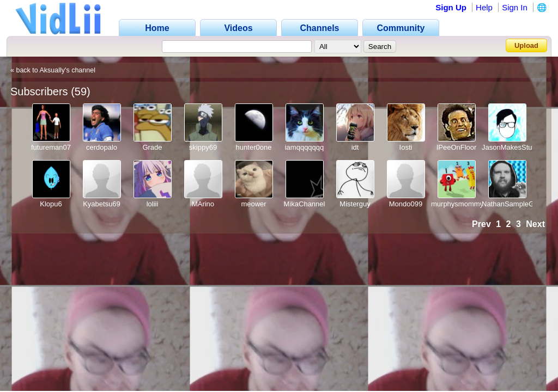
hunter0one (254, 147)
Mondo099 (406, 204)
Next (535, 224)
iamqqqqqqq (305, 147)
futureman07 (51, 147)
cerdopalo (102, 147)
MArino (203, 204)
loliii (153, 204)
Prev (481, 224)
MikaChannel (305, 204)
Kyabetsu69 (102, 204)
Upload (526, 45)
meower (253, 204)
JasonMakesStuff (509, 147)
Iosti (406, 147)
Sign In (515, 7)
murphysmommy (457, 204)
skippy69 (203, 147)
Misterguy (355, 204)
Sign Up (451, 7)
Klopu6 (51, 204)
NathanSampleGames (517, 204)
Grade (152, 147)
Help (484, 7)
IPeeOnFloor (457, 147)
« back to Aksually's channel (53, 70)
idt (355, 147)
